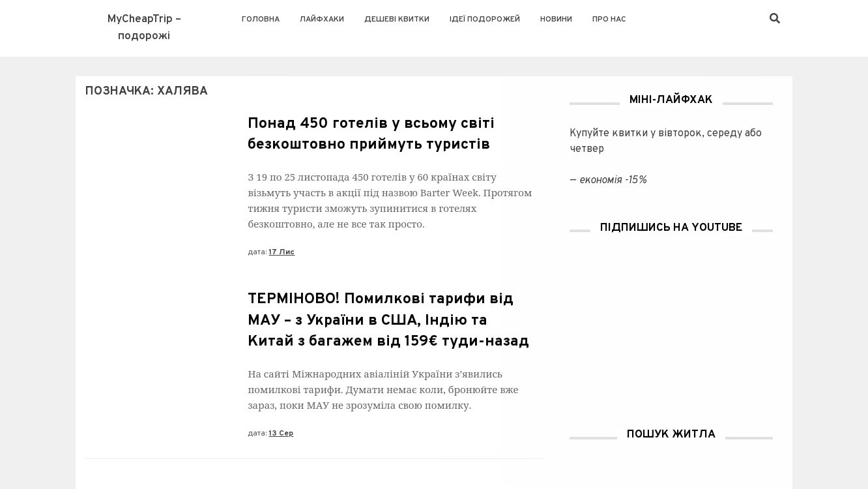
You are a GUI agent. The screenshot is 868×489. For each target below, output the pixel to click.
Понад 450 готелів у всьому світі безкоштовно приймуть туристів (371, 135)
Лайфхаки (322, 20)
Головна (261, 20)
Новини (556, 20)
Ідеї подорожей (485, 20)
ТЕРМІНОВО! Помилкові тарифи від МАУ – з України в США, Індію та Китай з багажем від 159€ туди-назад (388, 320)
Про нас (609, 20)
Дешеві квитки (397, 20)
